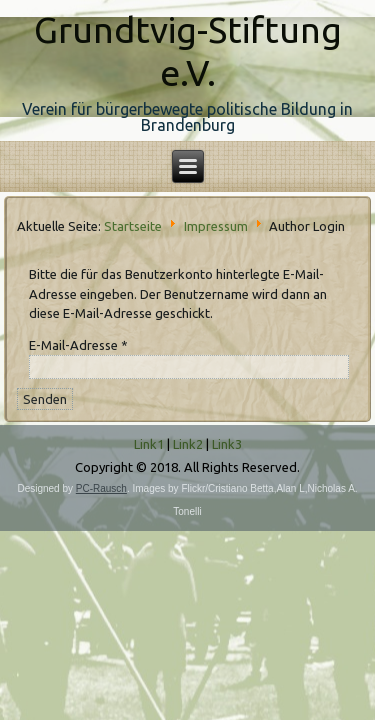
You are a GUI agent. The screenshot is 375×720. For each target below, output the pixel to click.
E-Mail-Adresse (78, 345)
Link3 (227, 444)
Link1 (149, 444)
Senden (45, 399)
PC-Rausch (101, 488)
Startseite (133, 225)
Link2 (188, 444)
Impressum (216, 225)
